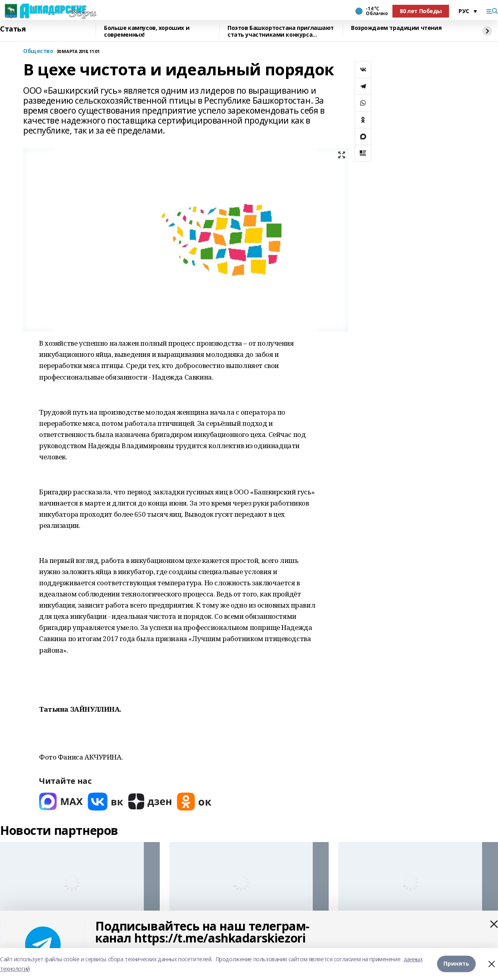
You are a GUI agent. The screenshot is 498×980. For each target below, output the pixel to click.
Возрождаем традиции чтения (396, 28)
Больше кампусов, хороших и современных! (147, 31)
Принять (456, 964)
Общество (38, 51)
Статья (13, 29)
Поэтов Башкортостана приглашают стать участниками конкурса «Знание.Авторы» (281, 31)
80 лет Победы (421, 11)
